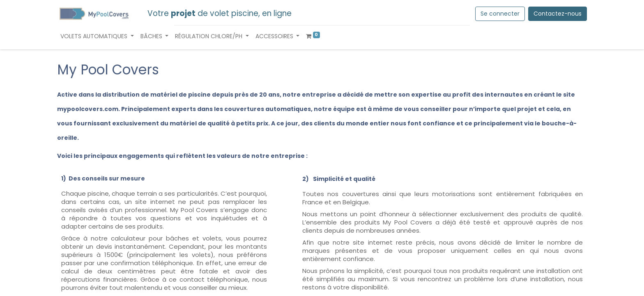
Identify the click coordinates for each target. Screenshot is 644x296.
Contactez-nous (558, 14)
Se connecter (500, 14)
